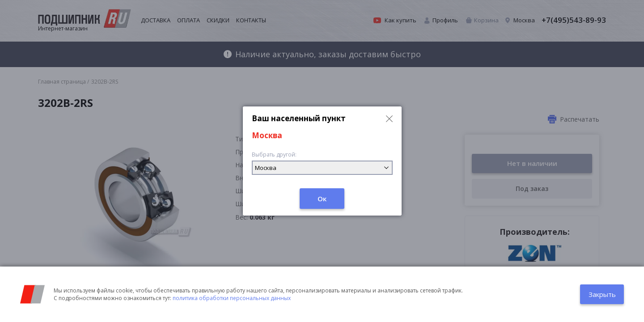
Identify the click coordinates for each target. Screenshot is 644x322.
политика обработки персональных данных (232, 298)
